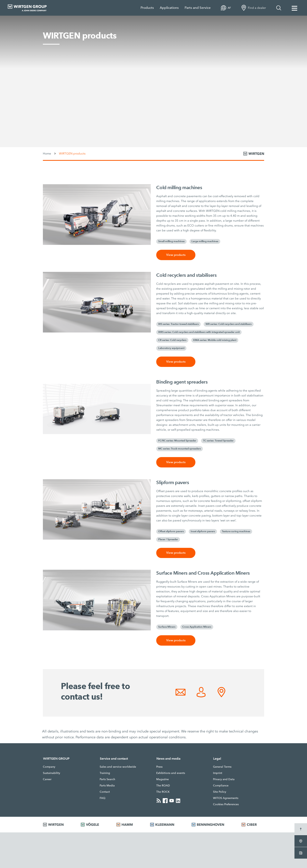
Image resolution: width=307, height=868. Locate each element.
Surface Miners (167, 627)
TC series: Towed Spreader (218, 441)
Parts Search (107, 779)
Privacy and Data (224, 779)
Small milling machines (171, 241)
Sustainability (51, 773)
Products (147, 8)
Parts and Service (198, 8)
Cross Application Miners (197, 627)
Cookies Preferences (226, 804)
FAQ (102, 798)
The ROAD (163, 786)
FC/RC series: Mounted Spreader (177, 441)
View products (176, 255)
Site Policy (220, 792)
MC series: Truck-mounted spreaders (180, 449)
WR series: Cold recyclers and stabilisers (229, 324)
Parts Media (107, 786)
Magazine (163, 779)
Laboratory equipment (171, 348)
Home (47, 154)
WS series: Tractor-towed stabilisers (178, 324)
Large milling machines (205, 241)
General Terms (222, 767)
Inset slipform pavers (203, 531)
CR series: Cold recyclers (172, 340)
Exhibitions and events (171, 773)
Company (49, 767)
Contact (105, 792)
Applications (169, 8)
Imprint (218, 773)
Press (159, 767)
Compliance (221, 786)
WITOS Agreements (226, 798)
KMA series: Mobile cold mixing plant (215, 340)
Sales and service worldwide (118, 767)
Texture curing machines (236, 531)
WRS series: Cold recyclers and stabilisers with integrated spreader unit (199, 332)
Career (47, 779)
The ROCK (163, 792)
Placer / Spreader (168, 539)
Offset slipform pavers (171, 531)
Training (105, 773)
